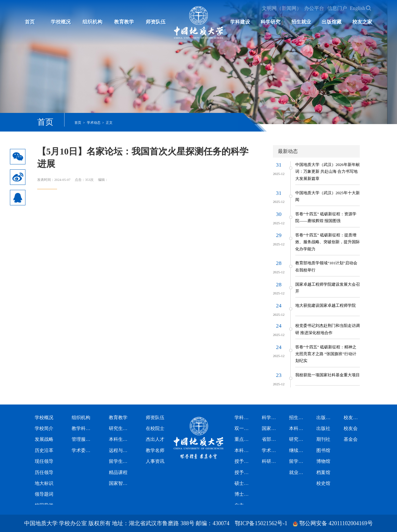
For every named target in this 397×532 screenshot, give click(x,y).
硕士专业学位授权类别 (243, 483)
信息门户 (337, 8)
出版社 (323, 428)
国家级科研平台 (270, 428)
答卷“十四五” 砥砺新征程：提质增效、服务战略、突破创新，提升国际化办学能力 (328, 242)
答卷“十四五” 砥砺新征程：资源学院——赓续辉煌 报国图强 (326, 217)
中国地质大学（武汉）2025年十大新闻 (328, 196)
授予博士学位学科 (243, 472)
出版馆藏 (332, 22)
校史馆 (323, 483)
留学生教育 (120, 461)
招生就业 (301, 22)
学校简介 (44, 428)
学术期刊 (270, 450)
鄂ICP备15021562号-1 (261, 523)
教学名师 (155, 450)
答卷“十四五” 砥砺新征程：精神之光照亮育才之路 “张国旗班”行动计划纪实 (326, 354)
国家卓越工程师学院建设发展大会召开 (328, 288)
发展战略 (44, 439)
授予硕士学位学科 (243, 461)
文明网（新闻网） (282, 8)
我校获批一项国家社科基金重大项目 (328, 375)
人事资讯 (155, 461)
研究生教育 (120, 428)
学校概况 (61, 22)
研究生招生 (298, 439)
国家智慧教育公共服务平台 (120, 483)
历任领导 (44, 472)
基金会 (351, 439)
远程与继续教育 (120, 450)
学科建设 (240, 22)
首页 (30, 22)
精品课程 (118, 472)
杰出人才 (155, 439)
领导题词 (44, 494)
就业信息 (298, 472)
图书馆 (323, 450)
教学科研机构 (83, 428)
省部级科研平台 (270, 439)
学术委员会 (83, 450)
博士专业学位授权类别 (243, 494)
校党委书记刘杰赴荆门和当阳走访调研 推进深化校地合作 (328, 329)
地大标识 (44, 483)
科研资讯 (270, 461)
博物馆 (323, 461)
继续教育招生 (298, 450)
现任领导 (44, 461)
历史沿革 (44, 450)
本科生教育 (120, 439)
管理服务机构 (83, 439)
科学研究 (270, 22)
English (357, 8)
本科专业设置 (243, 450)
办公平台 (314, 8)
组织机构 (92, 22)
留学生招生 (298, 461)
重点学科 (243, 439)
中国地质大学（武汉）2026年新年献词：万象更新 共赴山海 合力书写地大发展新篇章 (328, 172)
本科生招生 (298, 428)
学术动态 (94, 123)
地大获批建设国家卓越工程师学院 (326, 306)
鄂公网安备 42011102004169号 (336, 523)
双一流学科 (243, 428)
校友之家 (362, 22)
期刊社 (323, 439)
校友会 (351, 428)
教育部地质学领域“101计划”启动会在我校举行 (326, 266)
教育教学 (124, 22)
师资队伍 (156, 22)
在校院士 (155, 428)
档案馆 (323, 472)
